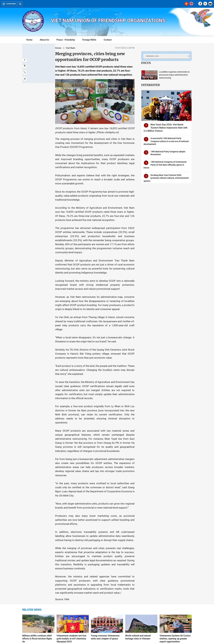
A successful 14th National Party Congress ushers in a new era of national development (166, 141)
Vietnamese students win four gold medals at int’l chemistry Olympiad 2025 (71, 568)
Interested (151, 85)
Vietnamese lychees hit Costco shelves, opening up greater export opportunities (175, 568)
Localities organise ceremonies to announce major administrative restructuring (174, 75)
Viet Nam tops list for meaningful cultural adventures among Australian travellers (175, 601)
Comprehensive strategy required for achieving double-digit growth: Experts (106, 601)
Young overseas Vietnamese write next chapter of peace (105, 567)
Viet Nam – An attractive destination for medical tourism (72, 600)
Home (29, 40)
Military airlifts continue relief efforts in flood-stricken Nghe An (37, 568)
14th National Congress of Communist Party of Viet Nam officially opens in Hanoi (165, 165)
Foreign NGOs (89, 40)
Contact (108, 40)
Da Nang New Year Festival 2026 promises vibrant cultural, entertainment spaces (166, 178)
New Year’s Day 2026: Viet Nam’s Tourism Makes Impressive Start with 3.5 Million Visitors (165, 128)
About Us (44, 40)
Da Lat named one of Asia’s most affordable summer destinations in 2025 (139, 601)
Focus (146, 63)
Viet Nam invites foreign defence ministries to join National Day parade (35, 601)
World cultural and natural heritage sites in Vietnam (138, 567)
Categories (9, 4)
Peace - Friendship (66, 40)
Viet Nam (44, 48)
